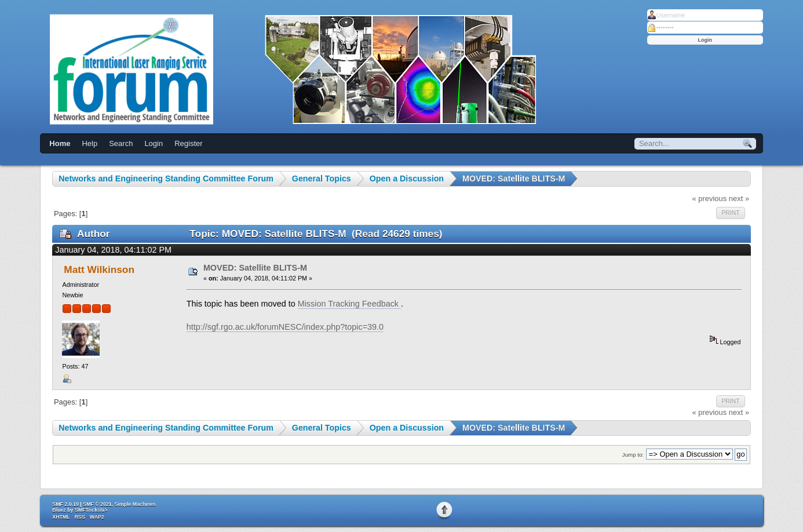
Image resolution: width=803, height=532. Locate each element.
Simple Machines (135, 504)
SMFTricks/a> (91, 510)
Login (154, 143)
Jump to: (633, 455)
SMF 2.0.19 (65, 504)
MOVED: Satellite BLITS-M (255, 268)
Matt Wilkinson (99, 269)
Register (188, 143)
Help (90, 143)
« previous (709, 198)
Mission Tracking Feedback (349, 304)
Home (60, 143)
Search (121, 143)
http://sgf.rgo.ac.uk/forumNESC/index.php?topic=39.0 (285, 327)
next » (739, 198)
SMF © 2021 (97, 504)
